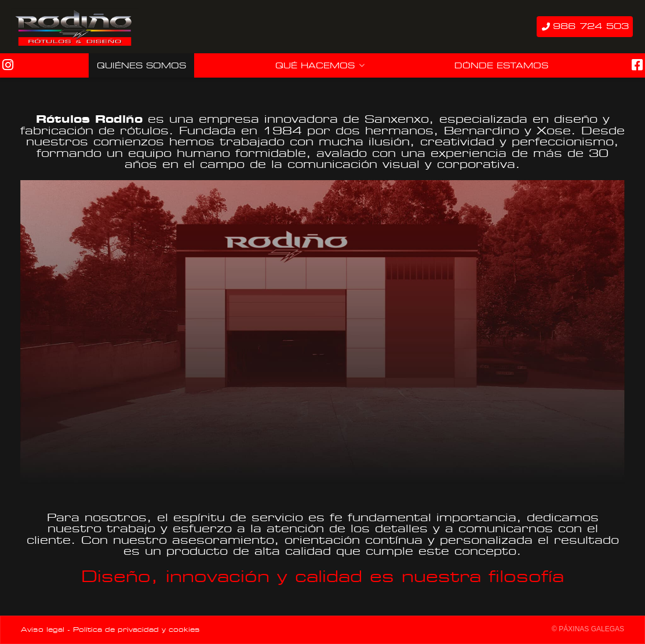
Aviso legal (43, 630)
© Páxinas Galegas (588, 629)
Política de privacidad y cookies (136, 630)
